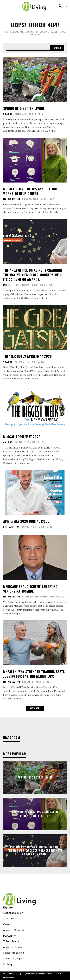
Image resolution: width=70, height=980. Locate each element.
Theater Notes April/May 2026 (28, 356)
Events (7, 285)
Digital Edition (11, 527)
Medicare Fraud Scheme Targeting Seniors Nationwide (30, 589)
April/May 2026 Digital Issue (26, 521)
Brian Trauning (30, 199)
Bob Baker (28, 682)
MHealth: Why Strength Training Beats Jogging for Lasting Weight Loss (34, 674)
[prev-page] (55, 767)
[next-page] (61, 767)
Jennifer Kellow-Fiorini (25, 285)
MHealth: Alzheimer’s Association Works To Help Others (30, 191)
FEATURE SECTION (12, 199)
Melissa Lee (20, 114)
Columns (8, 114)
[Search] (57, 48)
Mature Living (22, 362)
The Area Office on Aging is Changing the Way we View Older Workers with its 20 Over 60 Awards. (33, 275)
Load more (35, 708)
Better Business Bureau (35, 597)
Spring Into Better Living (24, 108)
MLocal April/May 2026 (22, 437)
